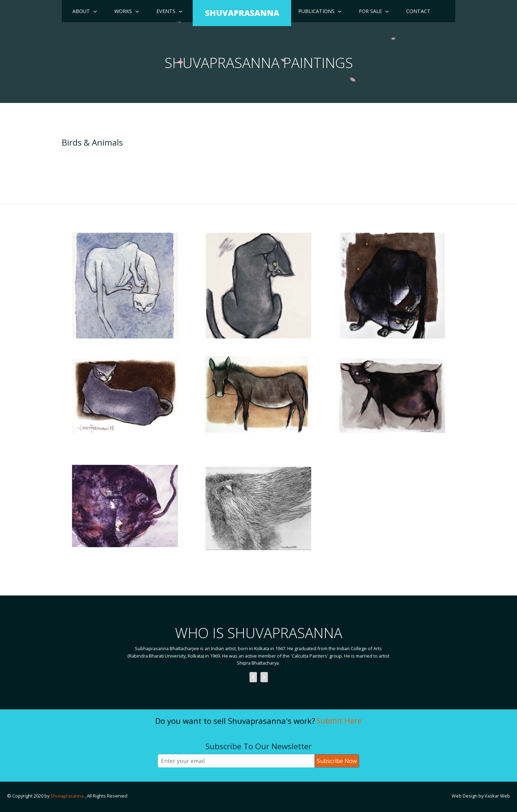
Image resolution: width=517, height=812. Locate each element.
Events (166, 11)
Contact (418, 11)
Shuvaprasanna (68, 796)
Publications (316, 11)
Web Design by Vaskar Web (481, 796)
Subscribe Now (337, 761)
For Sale (370, 11)
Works (123, 11)
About (81, 11)
